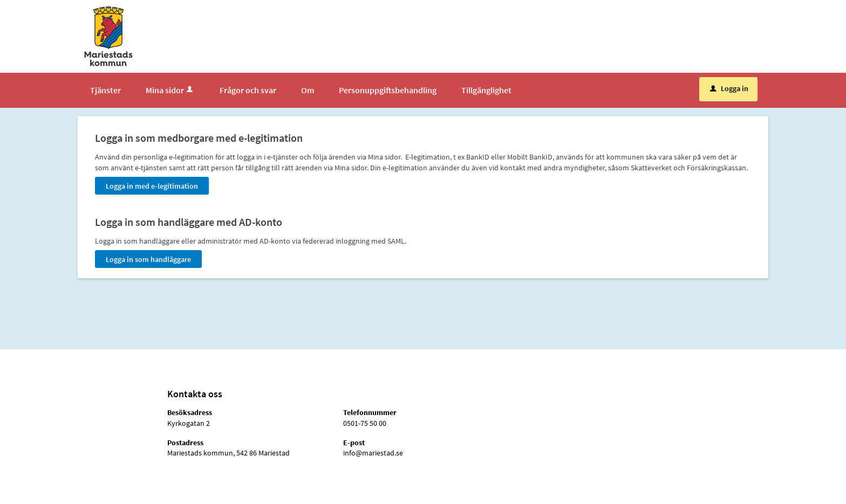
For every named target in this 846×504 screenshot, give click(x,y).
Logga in (729, 88)
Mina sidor (170, 90)
